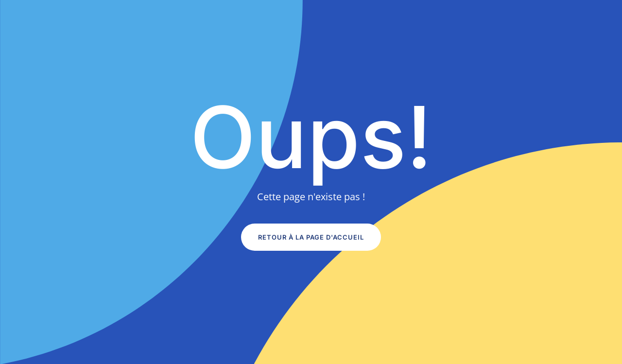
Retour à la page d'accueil (311, 237)
